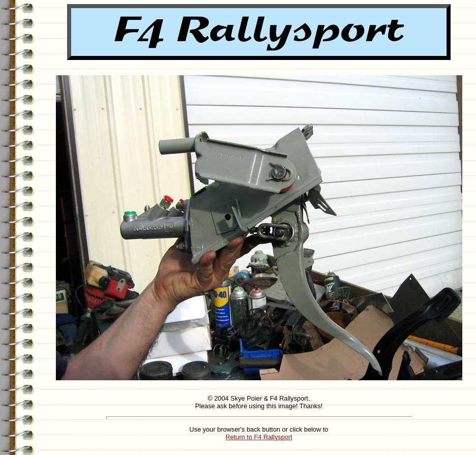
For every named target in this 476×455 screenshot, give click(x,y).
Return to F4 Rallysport (259, 437)
